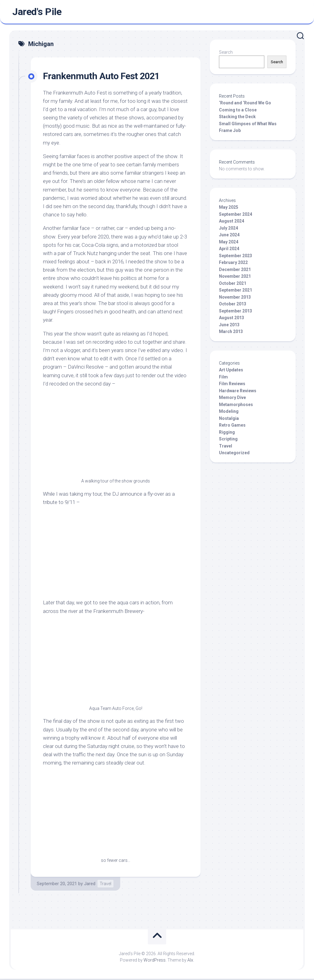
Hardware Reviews (238, 392)
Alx (190, 961)
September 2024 (235, 215)
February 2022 (233, 264)
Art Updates (231, 371)
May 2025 (229, 209)
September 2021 (235, 292)
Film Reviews (232, 385)
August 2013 (232, 319)
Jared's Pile (37, 13)
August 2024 (232, 223)
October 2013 (233, 305)
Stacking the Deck (237, 118)
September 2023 (235, 257)
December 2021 (235, 271)
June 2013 (229, 326)
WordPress (155, 961)
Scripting (228, 440)
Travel (105, 885)
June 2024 (229, 236)
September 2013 (235, 312)
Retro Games (232, 427)
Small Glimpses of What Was (248, 125)
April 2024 (229, 250)
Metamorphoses (236, 406)
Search (226, 53)
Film (223, 378)
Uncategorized (234, 454)
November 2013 (235, 298)
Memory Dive (232, 399)
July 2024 (228, 229)
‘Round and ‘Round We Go (245, 104)
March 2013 (231, 333)
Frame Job (230, 132)
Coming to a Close (238, 111)
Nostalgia (229, 420)
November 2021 (235, 278)
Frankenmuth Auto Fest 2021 (103, 77)
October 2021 (233, 285)
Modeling (229, 413)
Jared (90, 885)
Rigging (227, 433)
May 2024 (229, 243)
